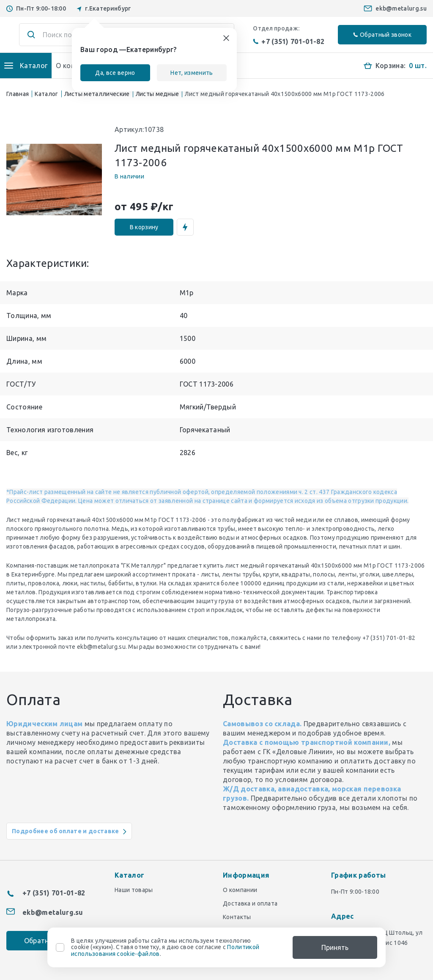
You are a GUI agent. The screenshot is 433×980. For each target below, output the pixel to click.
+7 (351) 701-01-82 (289, 41)
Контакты (237, 917)
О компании (240, 890)
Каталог (46, 94)
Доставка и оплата (250, 903)
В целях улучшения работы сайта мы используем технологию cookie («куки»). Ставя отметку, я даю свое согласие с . (165, 947)
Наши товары (134, 890)
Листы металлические (97, 94)
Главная (18, 94)
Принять (335, 947)
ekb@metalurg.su (401, 8)
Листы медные (158, 94)
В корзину (144, 227)
